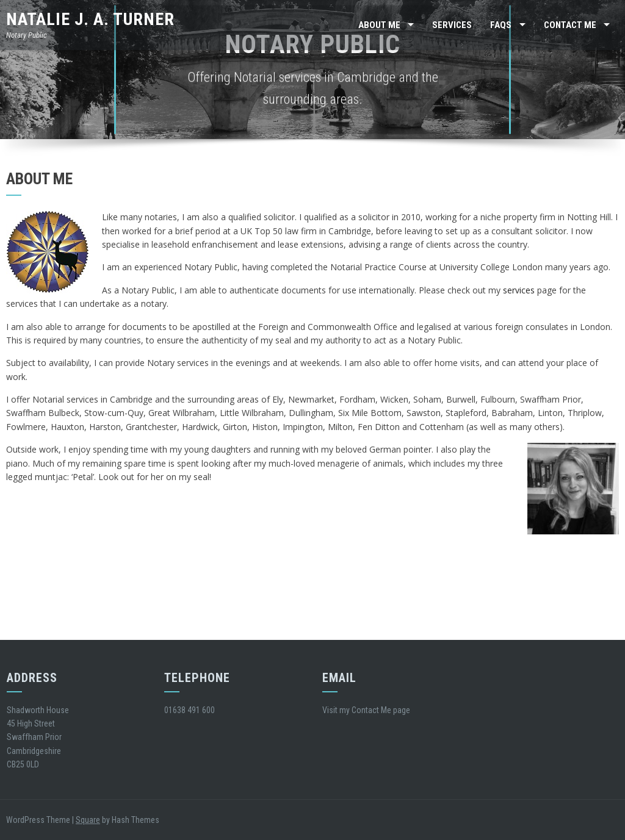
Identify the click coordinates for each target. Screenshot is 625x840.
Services (452, 25)
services (519, 290)
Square (88, 820)
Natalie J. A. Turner (90, 19)
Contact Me (570, 25)
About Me (379, 25)
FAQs (501, 25)
